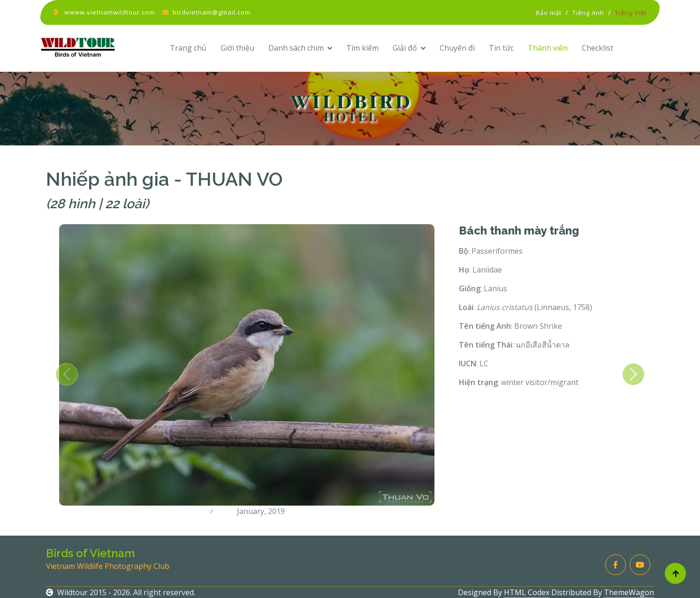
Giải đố (405, 48)
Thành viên (548, 48)
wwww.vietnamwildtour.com (110, 12)
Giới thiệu (237, 48)
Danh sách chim (296, 48)
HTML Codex (527, 592)
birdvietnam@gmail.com (212, 12)
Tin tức (501, 48)
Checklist (597, 48)
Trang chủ (188, 48)
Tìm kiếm (362, 48)
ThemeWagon (629, 592)
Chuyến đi (457, 48)
